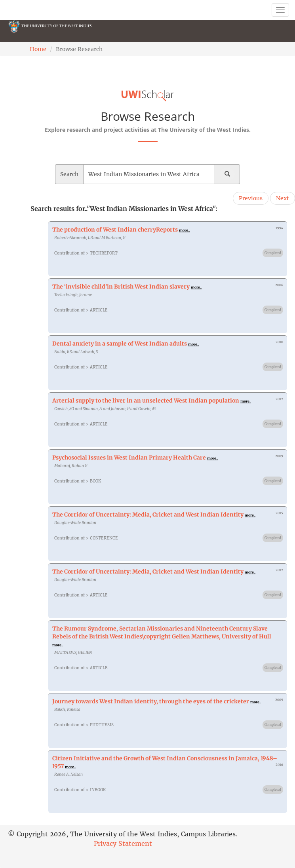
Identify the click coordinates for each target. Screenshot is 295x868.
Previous (251, 198)
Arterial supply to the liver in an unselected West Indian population (146, 401)
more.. (184, 230)
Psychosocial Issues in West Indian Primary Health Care (129, 458)
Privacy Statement (123, 843)
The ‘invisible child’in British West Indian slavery (121, 287)
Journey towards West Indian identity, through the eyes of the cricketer (151, 701)
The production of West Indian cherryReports (115, 230)
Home (38, 49)
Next (283, 198)
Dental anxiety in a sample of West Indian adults (120, 344)
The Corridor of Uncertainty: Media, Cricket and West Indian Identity (148, 515)
